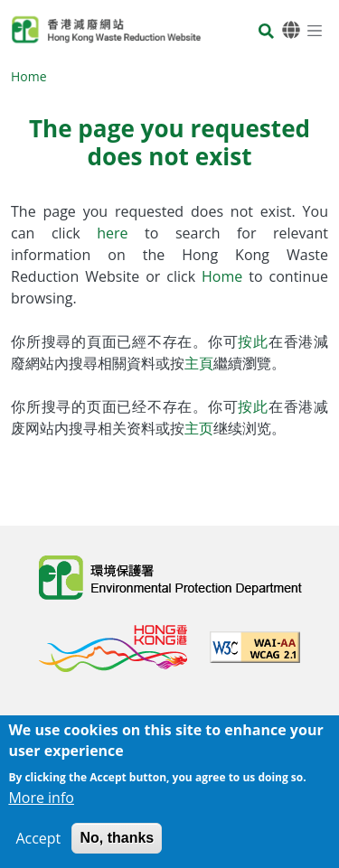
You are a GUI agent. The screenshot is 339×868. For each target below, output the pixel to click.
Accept (38, 841)
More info (41, 800)
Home (29, 76)
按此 (253, 341)
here (121, 233)
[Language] (291, 30)
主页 (199, 428)
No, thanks (117, 840)
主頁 (199, 363)
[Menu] (315, 30)
